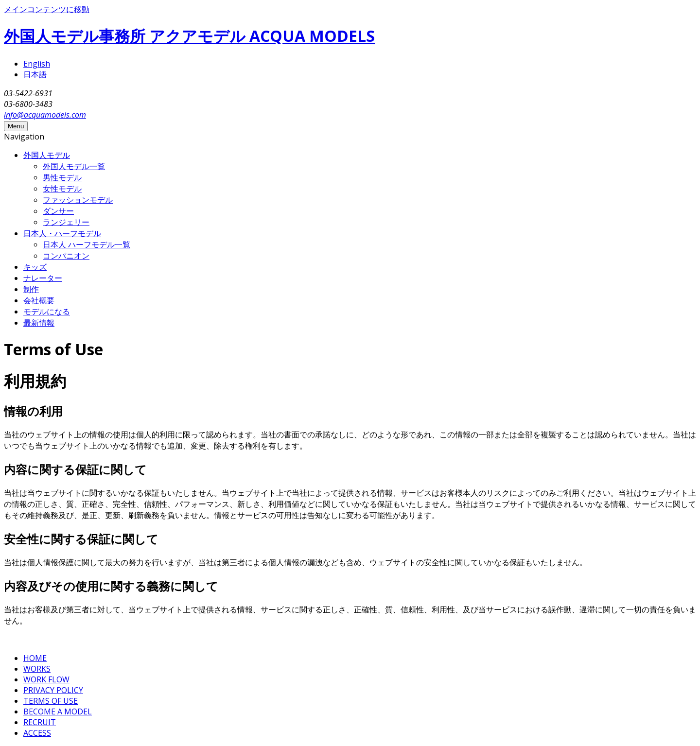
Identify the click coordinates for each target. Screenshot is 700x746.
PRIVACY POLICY (53, 690)
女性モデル (62, 189)
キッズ (35, 267)
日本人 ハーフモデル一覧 (87, 244)
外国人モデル (47, 155)
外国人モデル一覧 (74, 166)
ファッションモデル (78, 200)
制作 (31, 289)
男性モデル (62, 177)
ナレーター (43, 278)
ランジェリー (66, 222)
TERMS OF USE (51, 701)
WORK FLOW (46, 679)
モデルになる (47, 312)
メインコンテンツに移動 (47, 9)
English (37, 64)
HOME (35, 658)
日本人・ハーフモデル (62, 233)
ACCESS (37, 733)
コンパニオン (66, 256)
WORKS (37, 669)
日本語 (35, 74)
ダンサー (58, 211)
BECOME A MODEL (58, 711)
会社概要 (39, 300)
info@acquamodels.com (45, 115)
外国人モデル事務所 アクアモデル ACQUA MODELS (189, 36)
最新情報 (39, 323)
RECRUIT (40, 722)
